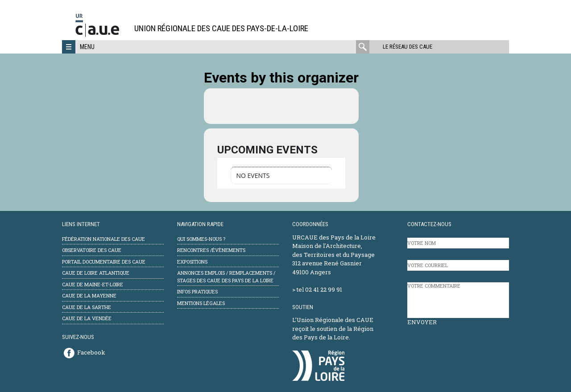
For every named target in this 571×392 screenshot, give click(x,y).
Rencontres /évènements (211, 250)
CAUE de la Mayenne (89, 295)
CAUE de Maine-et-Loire (93, 284)
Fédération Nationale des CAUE (103, 239)
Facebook (91, 352)
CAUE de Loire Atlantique (96, 273)
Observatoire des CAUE (92, 250)
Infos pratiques (197, 291)
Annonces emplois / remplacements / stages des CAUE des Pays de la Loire (226, 276)
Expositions (192, 262)
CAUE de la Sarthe (87, 307)
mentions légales (201, 303)
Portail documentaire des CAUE (104, 262)
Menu (87, 47)
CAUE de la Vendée (87, 318)
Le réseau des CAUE (408, 47)
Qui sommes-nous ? (201, 239)
